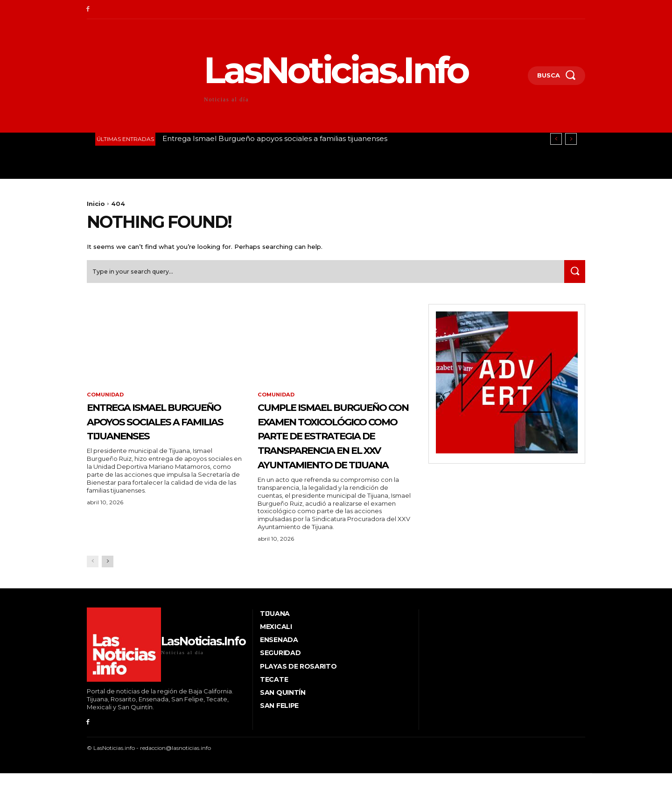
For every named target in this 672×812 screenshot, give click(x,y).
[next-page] (108, 609)
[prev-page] (93, 609)
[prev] (556, 139)
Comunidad (107, 399)
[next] (571, 139)
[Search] (573, 275)
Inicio (96, 204)
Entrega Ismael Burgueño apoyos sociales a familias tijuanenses (275, 138)
